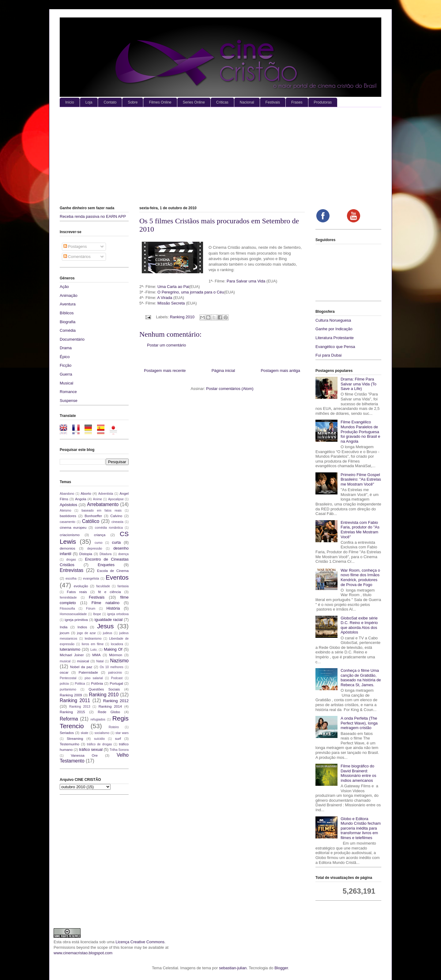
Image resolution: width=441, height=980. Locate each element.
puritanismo (68, 689)
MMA (96, 655)
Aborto (86, 493)
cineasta (117, 522)
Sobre (133, 102)
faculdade (103, 586)
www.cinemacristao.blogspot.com (83, 953)
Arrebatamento (103, 504)
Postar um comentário (166, 345)
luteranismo (70, 649)
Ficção (66, 365)
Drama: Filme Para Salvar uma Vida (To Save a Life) (358, 384)
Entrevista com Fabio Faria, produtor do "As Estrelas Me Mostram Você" (360, 530)
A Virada (165, 298)
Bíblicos (67, 313)
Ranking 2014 (110, 706)
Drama (66, 348)
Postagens (75, 246)
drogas (71, 560)
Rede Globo (109, 712)
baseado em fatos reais (102, 511)
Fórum (91, 609)
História (113, 608)
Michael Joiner (72, 655)
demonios (68, 548)
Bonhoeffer (93, 516)
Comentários (77, 257)
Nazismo (119, 661)
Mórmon (116, 655)
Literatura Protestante (335, 338)
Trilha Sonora (119, 750)
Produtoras (323, 102)
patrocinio (115, 673)
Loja (89, 102)
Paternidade (88, 672)
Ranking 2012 (116, 701)
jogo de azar (86, 633)
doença (123, 554)
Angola (81, 499)
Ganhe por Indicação (334, 329)
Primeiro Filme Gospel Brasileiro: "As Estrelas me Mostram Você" (361, 479)
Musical (66, 383)
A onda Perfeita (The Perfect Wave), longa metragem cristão (359, 723)
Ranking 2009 (71, 695)
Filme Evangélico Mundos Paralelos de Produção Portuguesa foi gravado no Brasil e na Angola (360, 431)
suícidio (99, 739)
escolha (71, 579)
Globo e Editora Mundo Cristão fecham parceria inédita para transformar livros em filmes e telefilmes (361, 828)
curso (98, 543)
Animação (69, 295)
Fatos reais (77, 592)
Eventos (117, 577)
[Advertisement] (221, 153)
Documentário (72, 339)
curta (116, 542)
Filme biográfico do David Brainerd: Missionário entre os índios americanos (358, 773)
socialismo (102, 733)
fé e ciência (109, 592)
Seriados (67, 733)
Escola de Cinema (113, 571)
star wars (122, 733)
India (64, 627)
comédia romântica (109, 528)
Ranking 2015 (72, 712)
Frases (297, 102)
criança (100, 535)
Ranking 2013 (80, 707)
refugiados (98, 719)
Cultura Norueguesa (333, 320)
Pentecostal (68, 678)
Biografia (68, 322)
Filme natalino (106, 603)
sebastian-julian (233, 968)
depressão (95, 549)
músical (83, 661)
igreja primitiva (76, 620)
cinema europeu (73, 527)
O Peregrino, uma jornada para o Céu (191, 292)
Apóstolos (68, 505)
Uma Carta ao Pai (173, 287)
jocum (64, 633)
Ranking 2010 (182, 317)
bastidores (68, 516)
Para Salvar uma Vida (247, 281)
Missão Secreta (171, 303)
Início (70, 102)
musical (65, 661)
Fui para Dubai (328, 355)
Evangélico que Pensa (335, 347)
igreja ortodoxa (118, 614)
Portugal (116, 683)
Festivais (273, 102)
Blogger (281, 968)
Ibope (97, 614)
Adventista (106, 494)
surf (118, 738)
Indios (82, 627)
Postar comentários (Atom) (230, 389)
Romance (68, 392)
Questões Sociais (104, 689)
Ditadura (106, 554)
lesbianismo (93, 639)
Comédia (68, 330)
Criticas (222, 102)
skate (85, 733)
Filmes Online (160, 102)
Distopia (86, 554)
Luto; (94, 650)
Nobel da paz (81, 667)
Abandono (67, 494)
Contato (110, 102)
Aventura (68, 304)
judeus (108, 633)
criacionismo (70, 535)
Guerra (66, 374)
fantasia (123, 586)
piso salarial (94, 678)
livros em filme (93, 644)
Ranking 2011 (75, 700)
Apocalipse (116, 499)
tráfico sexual (91, 749)
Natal (100, 661)
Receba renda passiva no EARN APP (93, 216)
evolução (81, 586)
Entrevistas (72, 570)
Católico (91, 521)
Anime (98, 499)
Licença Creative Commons (140, 942)
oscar (64, 672)
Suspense (69, 401)
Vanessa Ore (84, 755)
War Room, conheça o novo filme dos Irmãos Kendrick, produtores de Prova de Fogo (360, 577)
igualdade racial (109, 620)
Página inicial (223, 371)
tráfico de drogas (100, 744)
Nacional (247, 102)
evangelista (91, 579)
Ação (64, 287)
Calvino (116, 516)
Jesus (105, 626)
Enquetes (106, 565)
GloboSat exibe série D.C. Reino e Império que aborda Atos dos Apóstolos (359, 625)
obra (67, 942)
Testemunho (70, 744)
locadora (117, 644)
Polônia (97, 683)
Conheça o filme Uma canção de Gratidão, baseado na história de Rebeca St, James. (361, 678)
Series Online (194, 102)
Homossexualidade (73, 614)
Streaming (75, 738)
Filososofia (67, 609)
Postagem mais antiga (280, 371)
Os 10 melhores (112, 667)
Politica (80, 684)
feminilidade (68, 598)
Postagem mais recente (165, 371)
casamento (68, 522)
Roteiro (114, 727)
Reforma (69, 719)
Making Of (113, 649)
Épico (65, 357)
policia (64, 684)
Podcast (117, 678)
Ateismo (66, 511)
